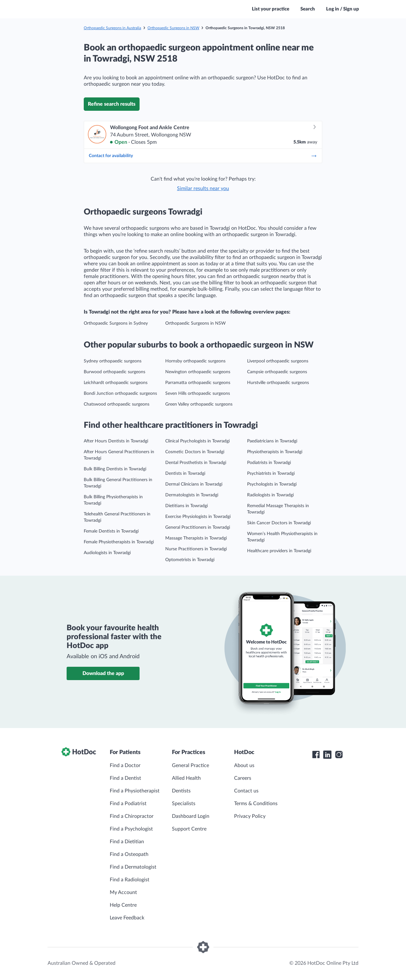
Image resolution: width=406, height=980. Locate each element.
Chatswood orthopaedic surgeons (117, 404)
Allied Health (186, 778)
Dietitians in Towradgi (187, 506)
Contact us (246, 791)
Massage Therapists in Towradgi (196, 538)
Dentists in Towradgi (185, 473)
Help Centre (123, 905)
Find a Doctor (125, 765)
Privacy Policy (250, 816)
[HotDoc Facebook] (316, 755)
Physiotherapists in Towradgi (275, 452)
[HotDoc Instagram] (339, 755)
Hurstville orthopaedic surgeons (278, 383)
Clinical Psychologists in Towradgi (197, 441)
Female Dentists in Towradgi (111, 531)
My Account (123, 892)
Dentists (181, 791)
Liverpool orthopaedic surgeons (278, 361)
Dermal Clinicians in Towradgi (194, 484)
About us (244, 765)
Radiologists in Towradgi (270, 495)
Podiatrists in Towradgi (269, 463)
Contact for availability (203, 156)
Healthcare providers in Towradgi (279, 551)
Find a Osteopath (129, 854)
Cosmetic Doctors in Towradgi (195, 452)
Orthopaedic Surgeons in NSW (173, 28)
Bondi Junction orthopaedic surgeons (120, 394)
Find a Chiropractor (132, 816)
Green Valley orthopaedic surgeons (199, 404)
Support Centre (189, 829)
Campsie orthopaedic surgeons (277, 372)
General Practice (190, 765)
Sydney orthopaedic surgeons (113, 361)
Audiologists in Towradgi (107, 553)
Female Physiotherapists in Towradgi (119, 542)
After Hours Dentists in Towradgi (116, 441)
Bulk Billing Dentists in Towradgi (115, 469)
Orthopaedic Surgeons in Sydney (116, 323)
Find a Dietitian (127, 842)
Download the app (103, 673)
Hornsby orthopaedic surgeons (195, 361)
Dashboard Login (191, 816)
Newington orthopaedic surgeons (198, 372)
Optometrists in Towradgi (190, 560)
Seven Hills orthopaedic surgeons (198, 394)
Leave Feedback (127, 918)
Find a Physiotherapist (135, 791)
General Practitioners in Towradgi (198, 527)
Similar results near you (203, 189)
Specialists (184, 804)
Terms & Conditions (256, 804)
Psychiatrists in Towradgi (271, 473)
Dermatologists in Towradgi (192, 495)
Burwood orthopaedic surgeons (115, 372)
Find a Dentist (125, 778)
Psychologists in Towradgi (272, 484)
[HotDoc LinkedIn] (327, 755)
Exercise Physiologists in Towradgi (198, 517)
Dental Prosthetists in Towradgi (196, 463)
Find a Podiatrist (128, 804)
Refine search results (112, 104)
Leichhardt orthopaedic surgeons (116, 383)
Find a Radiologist (130, 880)
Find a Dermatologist (133, 867)
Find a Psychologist (131, 829)
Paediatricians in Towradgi (272, 441)
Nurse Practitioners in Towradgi (196, 549)
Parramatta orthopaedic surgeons (198, 383)
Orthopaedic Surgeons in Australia (112, 28)
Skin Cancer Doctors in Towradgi (279, 523)
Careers (243, 778)
